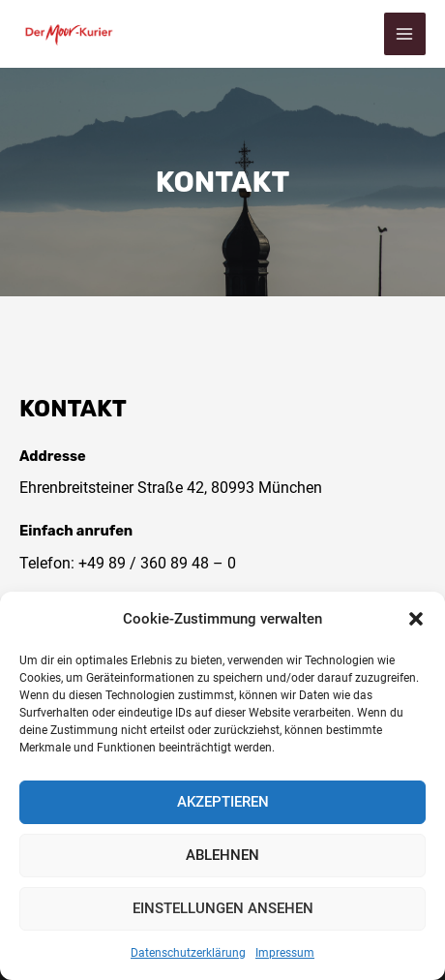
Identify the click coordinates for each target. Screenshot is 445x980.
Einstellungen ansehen (223, 908)
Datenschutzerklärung (188, 953)
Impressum (285, 953)
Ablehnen (222, 855)
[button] (416, 619)
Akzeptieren (223, 802)
